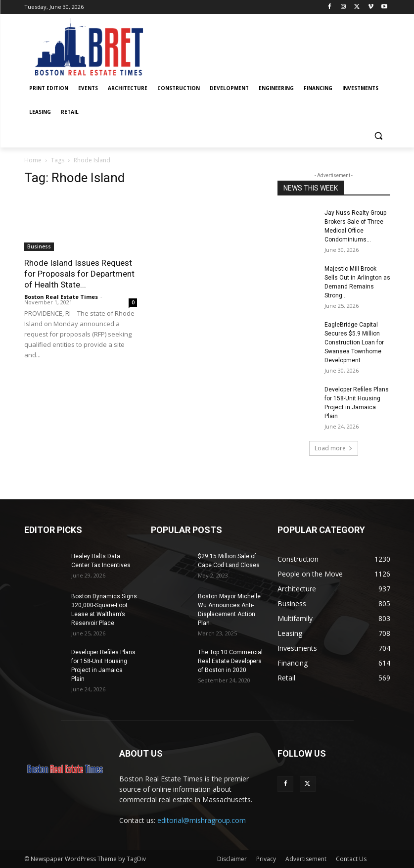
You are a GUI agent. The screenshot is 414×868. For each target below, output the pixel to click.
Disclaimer (232, 859)
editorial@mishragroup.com (202, 820)
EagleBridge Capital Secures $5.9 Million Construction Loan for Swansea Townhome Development (354, 342)
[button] (379, 136)
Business (39, 246)
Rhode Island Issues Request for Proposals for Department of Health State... (79, 274)
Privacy (266, 859)
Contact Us (351, 859)
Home (33, 160)
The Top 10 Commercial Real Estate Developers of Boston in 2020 (230, 661)
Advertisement (306, 859)
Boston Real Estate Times (61, 297)
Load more (334, 448)
